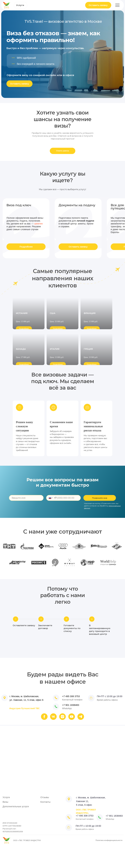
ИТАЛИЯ (55, 378)
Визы (5, 824)
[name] (26, 520)
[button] (63, 151)
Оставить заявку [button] (98, 5)
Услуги (20, 5)
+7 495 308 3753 (71, 718)
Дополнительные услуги (16, 828)
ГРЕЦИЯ (88, 378)
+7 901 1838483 (71, 727)
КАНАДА (21, 378)
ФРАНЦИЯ (90, 332)
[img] (56, 728)
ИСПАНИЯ (22, 332)
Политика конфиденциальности (109, 862)
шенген (39, 224)
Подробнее (26, 247)
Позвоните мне (100, 520)
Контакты (45, 824)
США (53, 332)
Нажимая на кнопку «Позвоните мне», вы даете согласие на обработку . (102, 528)
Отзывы (45, 819)
